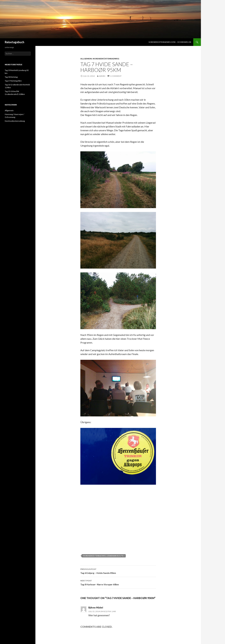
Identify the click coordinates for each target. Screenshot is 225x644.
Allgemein (86, 59)
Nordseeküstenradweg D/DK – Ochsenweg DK (170, 42)
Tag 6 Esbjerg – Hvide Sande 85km (118, 571)
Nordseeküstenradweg (106, 59)
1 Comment (116, 76)
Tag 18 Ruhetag (11, 77)
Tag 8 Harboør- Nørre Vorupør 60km (118, 582)
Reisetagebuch (15, 42)
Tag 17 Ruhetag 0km (13, 81)
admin (102, 76)
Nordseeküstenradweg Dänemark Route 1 (104, 556)
